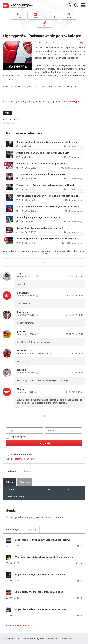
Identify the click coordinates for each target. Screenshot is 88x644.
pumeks (22, 331)
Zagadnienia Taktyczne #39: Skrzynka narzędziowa (43, 540)
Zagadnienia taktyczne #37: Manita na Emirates (40, 609)
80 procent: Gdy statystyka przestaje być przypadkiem (44, 557)
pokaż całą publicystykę (19, 625)
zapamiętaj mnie (17, 437)
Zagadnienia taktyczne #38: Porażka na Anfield (40, 575)
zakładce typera (72, 102)
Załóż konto (61, 251)
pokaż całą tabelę (15, 496)
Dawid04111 (24, 351)
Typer (7, 113)
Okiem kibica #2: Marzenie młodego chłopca (39, 592)
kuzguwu (23, 312)
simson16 (23, 293)
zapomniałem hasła (22, 455)
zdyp (20, 274)
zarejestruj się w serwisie (25, 459)
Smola (21, 389)
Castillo (22, 370)
